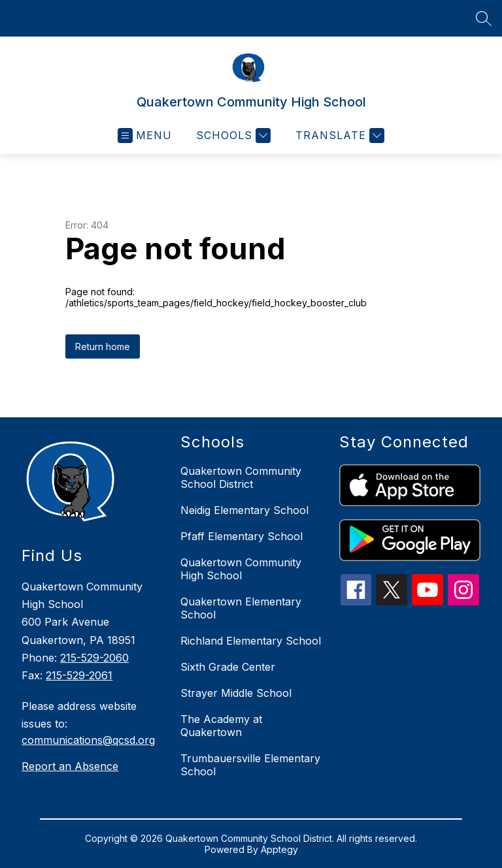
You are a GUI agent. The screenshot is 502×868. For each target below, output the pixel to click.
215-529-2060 (94, 658)
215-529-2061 (79, 675)
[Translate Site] (338, 136)
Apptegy (279, 849)
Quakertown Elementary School (241, 608)
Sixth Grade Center (228, 667)
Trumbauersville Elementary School (250, 765)
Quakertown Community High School (241, 569)
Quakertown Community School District (241, 477)
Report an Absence (70, 766)
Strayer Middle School (236, 693)
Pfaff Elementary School (242, 536)
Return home (103, 346)
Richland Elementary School (251, 641)
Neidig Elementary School (244, 510)
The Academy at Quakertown (221, 726)
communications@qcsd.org (88, 740)
